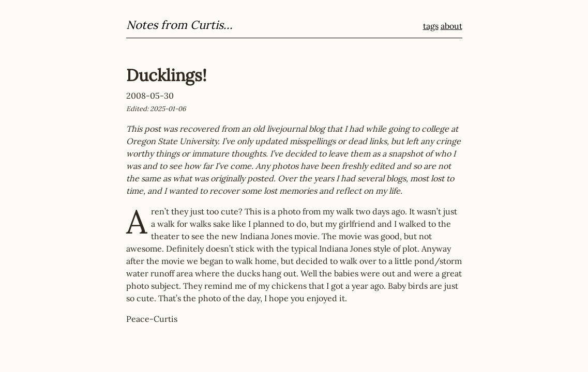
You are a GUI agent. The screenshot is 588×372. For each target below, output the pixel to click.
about (451, 26)
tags (431, 26)
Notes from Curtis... (179, 25)
